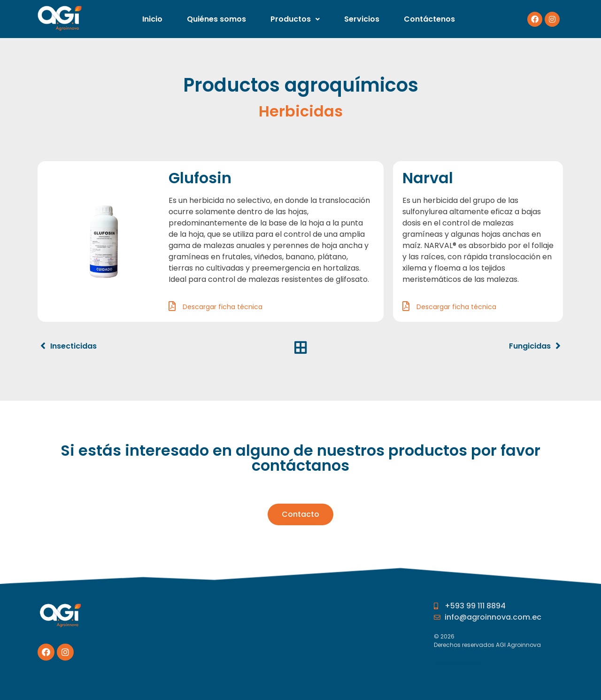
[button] (300, 514)
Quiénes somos (216, 19)
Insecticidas (73, 346)
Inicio (152, 19)
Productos (295, 19)
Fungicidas (530, 346)
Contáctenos (429, 19)
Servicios (362, 19)
